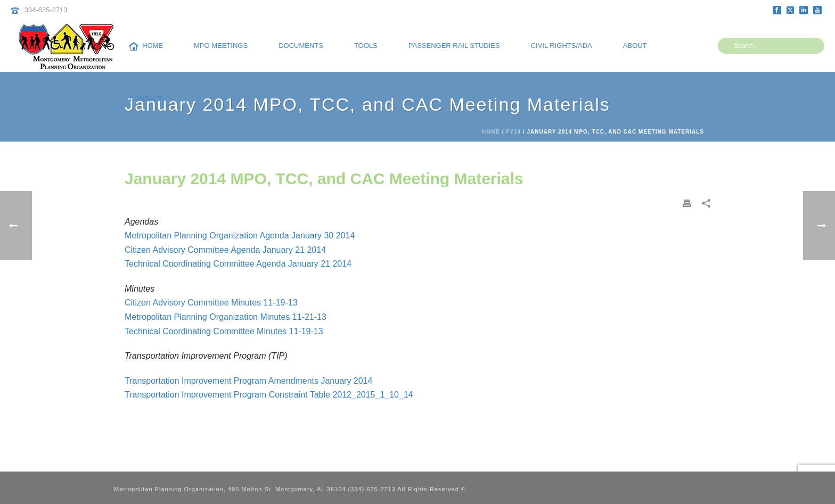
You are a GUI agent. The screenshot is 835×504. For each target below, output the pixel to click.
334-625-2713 (46, 10)
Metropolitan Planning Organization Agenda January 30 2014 (240, 236)
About (635, 46)
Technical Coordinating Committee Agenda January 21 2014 (238, 264)
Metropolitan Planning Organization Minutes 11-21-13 (226, 317)
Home (146, 46)
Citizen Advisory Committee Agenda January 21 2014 (225, 250)
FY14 (513, 132)
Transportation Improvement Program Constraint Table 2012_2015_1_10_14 (269, 395)
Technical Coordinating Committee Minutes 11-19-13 (224, 331)
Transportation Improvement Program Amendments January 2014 (248, 381)
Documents (301, 46)
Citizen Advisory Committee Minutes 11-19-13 (211, 303)
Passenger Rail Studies (454, 46)
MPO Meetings (221, 46)
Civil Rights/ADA (562, 46)
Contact (146, 99)
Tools (366, 46)
